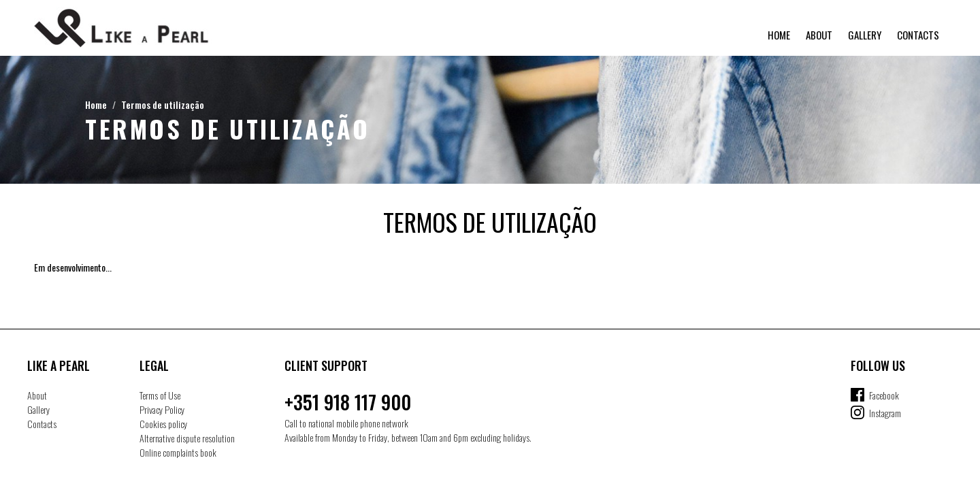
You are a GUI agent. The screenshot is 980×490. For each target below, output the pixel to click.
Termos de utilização (163, 104)
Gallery (865, 35)
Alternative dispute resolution (187, 438)
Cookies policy (163, 424)
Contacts (918, 35)
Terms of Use (160, 395)
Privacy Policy (162, 409)
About (819, 35)
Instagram (885, 413)
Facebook (884, 395)
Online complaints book (178, 452)
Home (779, 35)
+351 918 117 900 (348, 402)
